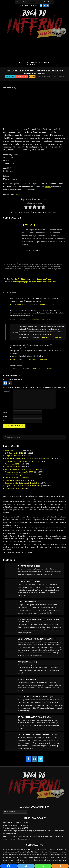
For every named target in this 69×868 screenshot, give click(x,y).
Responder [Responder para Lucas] (44, 359)
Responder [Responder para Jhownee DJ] (48, 369)
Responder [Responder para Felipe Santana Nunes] (56, 304)
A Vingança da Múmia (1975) (15, 488)
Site (4, 421)
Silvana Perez (31, 225)
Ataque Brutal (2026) (13, 464)
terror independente (10, 271)
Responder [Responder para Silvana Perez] (58, 338)
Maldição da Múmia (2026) (15, 480)
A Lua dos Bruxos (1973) (19, 825)
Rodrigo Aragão (57, 269)
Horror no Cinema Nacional (26, 269)
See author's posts (33, 250)
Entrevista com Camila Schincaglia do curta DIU (22, 483)
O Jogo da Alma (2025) (13, 456)
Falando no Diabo (22, 76)
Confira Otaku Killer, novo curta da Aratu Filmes (33, 279)
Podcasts (32, 76)
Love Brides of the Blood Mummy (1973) (19, 477)
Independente (40, 269)
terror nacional (23, 271)
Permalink (44, 304)
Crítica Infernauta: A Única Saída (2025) (19, 472)
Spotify (16, 194)
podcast (48, 269)
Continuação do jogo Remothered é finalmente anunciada (34, 282)
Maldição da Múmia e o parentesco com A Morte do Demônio (27, 458)
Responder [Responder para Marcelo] (46, 319)
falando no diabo (48, 266)
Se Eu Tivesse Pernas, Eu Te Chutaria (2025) (21, 469)
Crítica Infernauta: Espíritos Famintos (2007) (21, 475)
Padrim (48, 187)
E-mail (5, 416)
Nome (5, 412)
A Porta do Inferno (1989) (14, 450)
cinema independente (29, 266)
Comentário (7, 391)
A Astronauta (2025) (12, 467)
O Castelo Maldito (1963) (14, 453)
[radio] (26, 207)
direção (39, 266)
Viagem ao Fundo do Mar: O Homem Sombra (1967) (23, 486)
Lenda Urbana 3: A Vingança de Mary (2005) (21, 461)
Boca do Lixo (10, 76)
